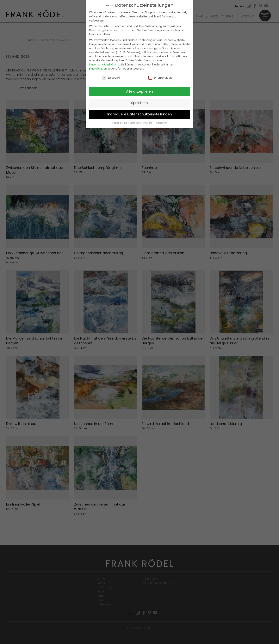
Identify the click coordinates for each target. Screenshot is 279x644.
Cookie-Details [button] (120, 121)
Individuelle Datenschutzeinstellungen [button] (140, 112)
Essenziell (111, 76)
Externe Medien (161, 76)
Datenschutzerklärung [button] (141, 121)
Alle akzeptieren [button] (139, 89)
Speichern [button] (139, 101)
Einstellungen (98, 66)
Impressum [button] (161, 121)
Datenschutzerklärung (104, 62)
